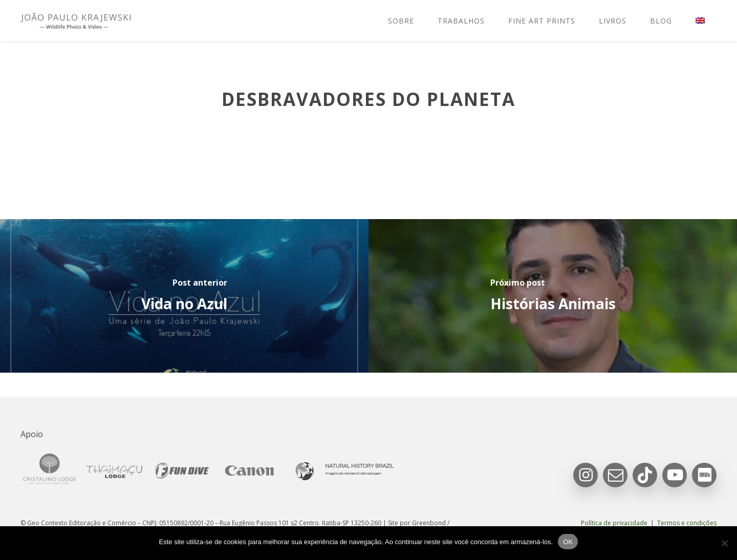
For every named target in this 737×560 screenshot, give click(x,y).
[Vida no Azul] (184, 296)
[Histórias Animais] (553, 296)
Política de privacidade (614, 523)
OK (568, 542)
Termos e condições (687, 523)
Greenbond (429, 523)
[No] (724, 543)
